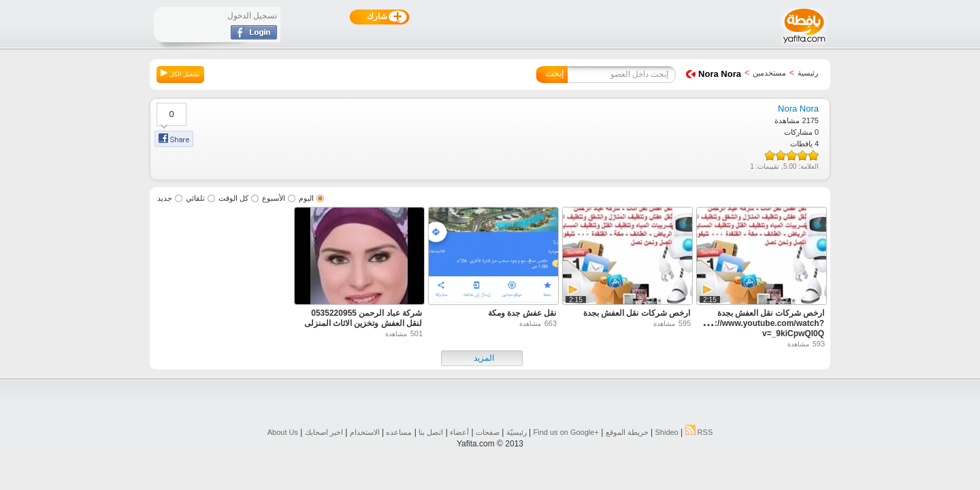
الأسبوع (274, 198)
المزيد (484, 358)
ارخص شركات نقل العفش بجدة (637, 313)
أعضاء (459, 432)
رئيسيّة (517, 432)
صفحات (488, 432)
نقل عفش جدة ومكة (522, 313)
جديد (165, 198)
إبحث (555, 73)
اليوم (306, 198)
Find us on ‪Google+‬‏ (566, 432)
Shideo (666, 432)
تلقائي (195, 198)
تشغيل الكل (180, 73)
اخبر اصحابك (324, 432)
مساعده (399, 432)
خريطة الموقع (627, 432)
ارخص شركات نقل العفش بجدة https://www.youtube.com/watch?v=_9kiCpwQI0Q (759, 323)
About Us (283, 432)
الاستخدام (365, 432)
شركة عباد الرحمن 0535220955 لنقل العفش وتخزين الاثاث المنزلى (363, 318)
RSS (699, 432)
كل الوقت (233, 198)
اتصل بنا (431, 432)
